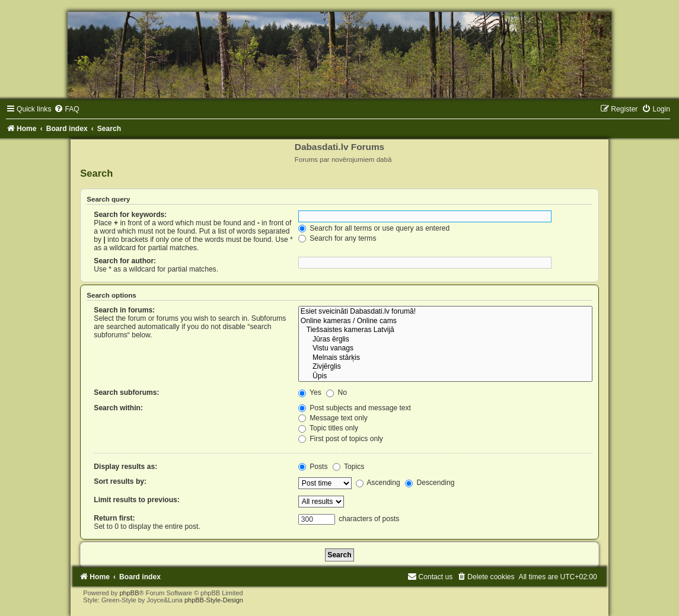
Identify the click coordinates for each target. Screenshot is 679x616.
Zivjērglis (445, 367)
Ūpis (445, 376)
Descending (430, 483)
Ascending (378, 483)
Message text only (333, 418)
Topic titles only (328, 428)
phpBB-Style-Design (214, 600)
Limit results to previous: (136, 500)
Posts (313, 467)
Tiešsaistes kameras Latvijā (445, 330)
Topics (348, 467)
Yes (310, 392)
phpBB (129, 593)
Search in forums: (124, 310)
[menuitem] (66, 109)
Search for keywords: (130, 215)
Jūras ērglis (445, 340)
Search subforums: (126, 392)
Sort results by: (120, 481)
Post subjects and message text (355, 408)
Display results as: (125, 467)
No (337, 392)
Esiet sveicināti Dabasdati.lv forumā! (445, 312)
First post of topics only (341, 439)
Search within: (118, 408)
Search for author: (125, 261)
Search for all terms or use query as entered (374, 228)
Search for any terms (337, 238)
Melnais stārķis (445, 358)
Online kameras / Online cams (445, 321)
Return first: (114, 518)
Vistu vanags (445, 349)
